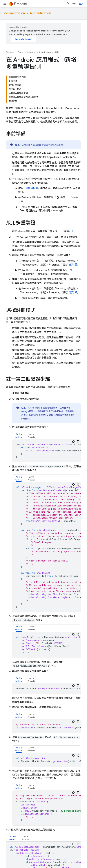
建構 (57, 52)
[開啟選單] (5, 4)
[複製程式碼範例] (78, 411)
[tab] (19, 405)
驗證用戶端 (32, 157)
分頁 (71, 234)
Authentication (40, 13)
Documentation (14, 13)
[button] (19, 405)
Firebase (10, 52)
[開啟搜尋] (71, 4)
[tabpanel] (47, 420)
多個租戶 (46, 114)
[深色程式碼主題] (73, 411)
